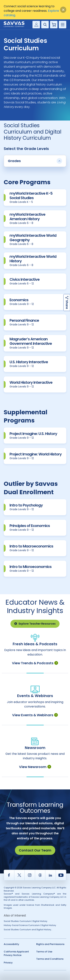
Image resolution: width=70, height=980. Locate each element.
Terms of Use (44, 952)
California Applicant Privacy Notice (16, 953)
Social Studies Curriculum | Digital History (25, 921)
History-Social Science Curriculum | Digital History (30, 925)
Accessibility (11, 944)
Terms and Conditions (50, 959)
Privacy (8, 963)
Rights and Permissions (50, 944)
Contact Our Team (35, 850)
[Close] (63, 10)
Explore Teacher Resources (35, 624)
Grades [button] (35, 161)
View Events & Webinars (35, 715)
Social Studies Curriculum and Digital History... (28, 930)
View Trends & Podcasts (35, 663)
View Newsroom (35, 767)
